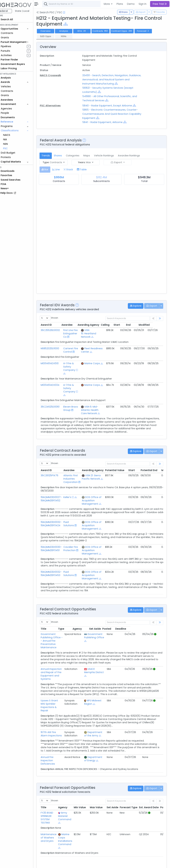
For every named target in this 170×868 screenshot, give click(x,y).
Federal (10, 11)
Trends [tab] (52, 156)
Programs (14, 126)
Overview (52, 31)
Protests (13, 157)
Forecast (150, 31)
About (48, 863)
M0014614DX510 (56, 363)
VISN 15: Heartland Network (93, 333)
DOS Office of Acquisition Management (98, 504)
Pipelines (13, 46)
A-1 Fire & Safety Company (74, 367)
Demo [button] (131, 4)
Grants (12, 38)
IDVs (89, 31)
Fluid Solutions (75, 527)
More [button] (107, 4)
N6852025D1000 (57, 348)
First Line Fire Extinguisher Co (75, 333)
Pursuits (12, 51)
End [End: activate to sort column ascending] (139, 325)
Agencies (13, 109)
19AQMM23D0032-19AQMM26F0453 (58, 577)
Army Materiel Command (71, 799)
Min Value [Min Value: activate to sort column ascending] (86, 791)
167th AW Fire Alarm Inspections (59, 721)
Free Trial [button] (160, 4)
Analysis (70, 31)
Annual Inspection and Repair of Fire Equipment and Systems (62, 669)
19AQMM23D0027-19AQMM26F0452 (58, 502)
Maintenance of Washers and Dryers (55, 821)
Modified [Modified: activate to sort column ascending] (154, 325)
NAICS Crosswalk (57, 75)
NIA (12, 139)
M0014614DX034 (57, 385)
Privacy (79, 863)
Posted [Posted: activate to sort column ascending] (140, 632)
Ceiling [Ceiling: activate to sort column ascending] (115, 325)
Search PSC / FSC (56, 12)
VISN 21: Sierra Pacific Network (98, 480)
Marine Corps (97, 363)
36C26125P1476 (56, 479)
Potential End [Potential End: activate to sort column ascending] (156, 474)
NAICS (13, 135)
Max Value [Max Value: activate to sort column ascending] (103, 791)
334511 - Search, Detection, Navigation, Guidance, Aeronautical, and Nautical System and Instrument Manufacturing (114, 80)
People (12, 113)
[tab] (52, 170)
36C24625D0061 (57, 407)
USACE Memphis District (109, 667)
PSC (12, 148)
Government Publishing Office (109, 639)
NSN (12, 144)
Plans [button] (120, 4)
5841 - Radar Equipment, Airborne (107, 122)
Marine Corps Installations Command (72, 823)
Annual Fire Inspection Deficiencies (60, 745)
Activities (13, 55)
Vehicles (13, 86)
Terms (69, 863)
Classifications (17, 130)
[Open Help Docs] (71, 12)
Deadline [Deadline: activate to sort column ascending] (153, 632)
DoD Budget (15, 153)
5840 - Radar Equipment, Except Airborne (112, 106)
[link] (160, 318)
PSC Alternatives (57, 106)
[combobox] (99, 4)
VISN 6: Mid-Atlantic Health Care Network (94, 410)
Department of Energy (108, 745)
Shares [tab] (65, 156)
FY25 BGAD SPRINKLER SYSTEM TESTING (54, 801)
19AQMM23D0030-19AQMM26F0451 (58, 552)
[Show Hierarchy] (91, 24)
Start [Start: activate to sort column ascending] (127, 325)
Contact (58, 863)
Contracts (14, 33)
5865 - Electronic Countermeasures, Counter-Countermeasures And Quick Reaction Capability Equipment (115, 114)
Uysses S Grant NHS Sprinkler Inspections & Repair (64, 696)
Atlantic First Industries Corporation (77, 482)
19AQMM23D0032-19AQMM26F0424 (58, 527)
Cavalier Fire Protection (77, 552)
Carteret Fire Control (76, 350)
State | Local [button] (29, 11)
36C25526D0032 (57, 330)
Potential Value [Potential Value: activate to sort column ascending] (121, 474)
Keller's (74, 500)
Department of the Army (108, 721)
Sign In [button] (143, 4)
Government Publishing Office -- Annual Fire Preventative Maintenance (63, 641)
